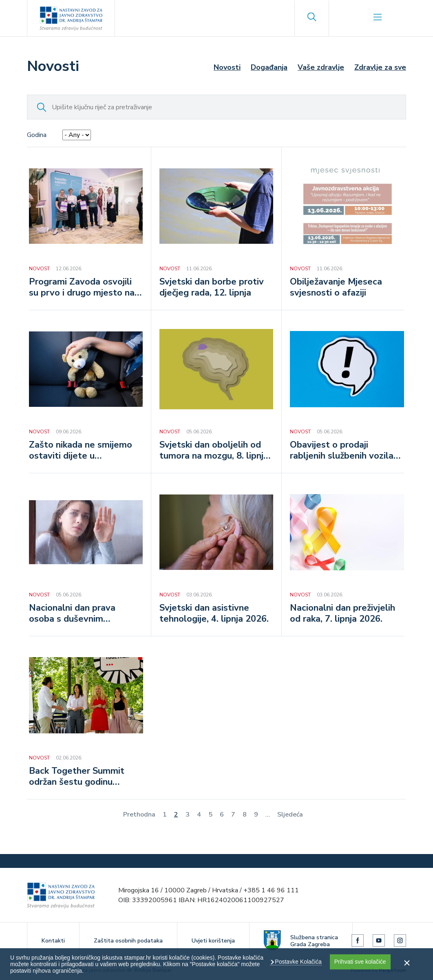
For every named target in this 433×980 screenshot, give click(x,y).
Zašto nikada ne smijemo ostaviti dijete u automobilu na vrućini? (81, 451)
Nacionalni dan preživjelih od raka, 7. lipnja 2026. (342, 614)
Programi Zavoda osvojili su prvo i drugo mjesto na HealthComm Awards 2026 (86, 288)
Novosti (227, 67)
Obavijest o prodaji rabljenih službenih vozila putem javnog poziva (342, 451)
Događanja (269, 67)
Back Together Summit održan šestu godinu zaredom (77, 777)
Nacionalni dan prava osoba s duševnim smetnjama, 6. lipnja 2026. (83, 614)
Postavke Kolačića (297, 962)
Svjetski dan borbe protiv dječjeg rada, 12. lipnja (212, 288)
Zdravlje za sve (380, 67)
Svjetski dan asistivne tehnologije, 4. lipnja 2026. (214, 614)
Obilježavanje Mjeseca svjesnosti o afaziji (336, 288)
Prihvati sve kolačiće (360, 962)
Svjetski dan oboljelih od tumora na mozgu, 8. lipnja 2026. (214, 451)
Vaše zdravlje (321, 67)
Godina (37, 135)
